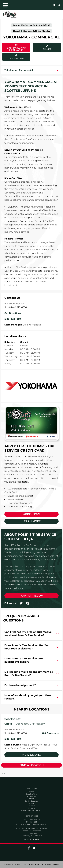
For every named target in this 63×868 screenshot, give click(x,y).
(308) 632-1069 (13, 739)
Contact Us (33, 839)
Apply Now (32, 514)
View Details (32, 755)
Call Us (47, 49)
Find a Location (32, 765)
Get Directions (14, 56)
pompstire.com (31, 596)
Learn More (32, 521)
